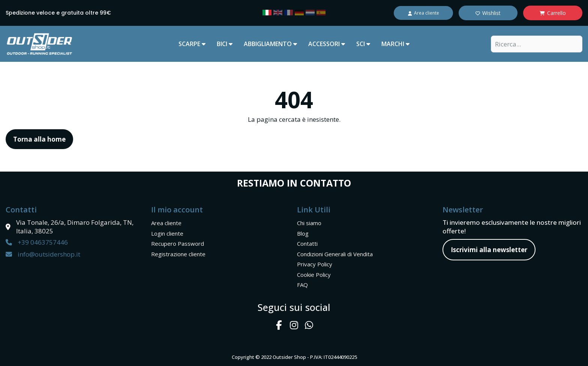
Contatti (307, 244)
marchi (395, 44)
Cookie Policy (314, 275)
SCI (363, 44)
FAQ (302, 285)
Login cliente (167, 233)
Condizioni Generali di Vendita (335, 254)
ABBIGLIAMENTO (270, 44)
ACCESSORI (327, 44)
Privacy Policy (315, 264)
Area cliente (166, 223)
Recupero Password (178, 244)
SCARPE (192, 44)
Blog (303, 233)
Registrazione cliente (178, 254)
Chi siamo (309, 223)
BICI (225, 44)
